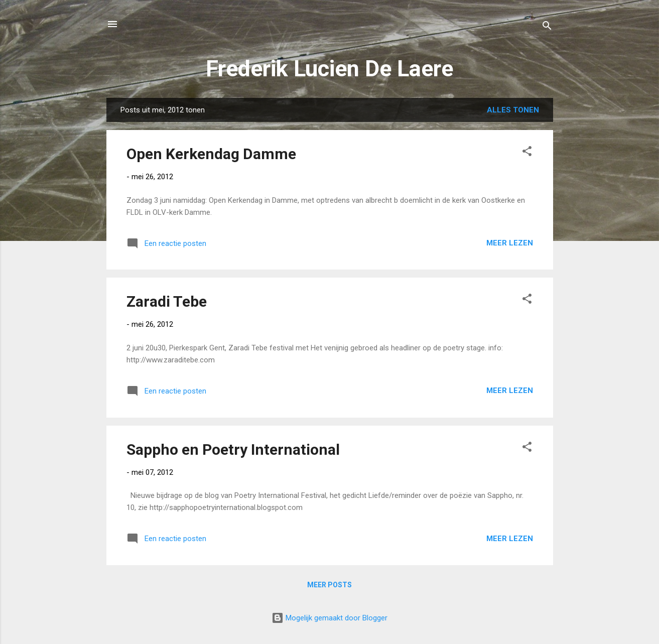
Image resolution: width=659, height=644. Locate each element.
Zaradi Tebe (167, 301)
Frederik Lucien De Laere (329, 69)
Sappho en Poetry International (233, 449)
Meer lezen (510, 243)
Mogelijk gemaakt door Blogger (329, 618)
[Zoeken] (547, 27)
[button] (527, 153)
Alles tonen (513, 110)
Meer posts (329, 585)
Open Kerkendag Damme (211, 154)
